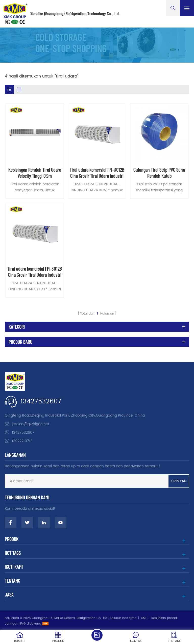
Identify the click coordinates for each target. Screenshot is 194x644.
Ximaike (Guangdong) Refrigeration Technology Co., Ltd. (75, 14)
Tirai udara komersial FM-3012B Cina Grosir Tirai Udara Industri (97, 173)
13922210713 (22, 441)
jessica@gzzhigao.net (31, 424)
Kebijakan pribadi (164, 618)
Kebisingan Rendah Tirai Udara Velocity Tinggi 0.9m (35, 173)
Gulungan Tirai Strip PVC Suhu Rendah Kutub (159, 173)
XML (144, 618)
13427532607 (41, 402)
